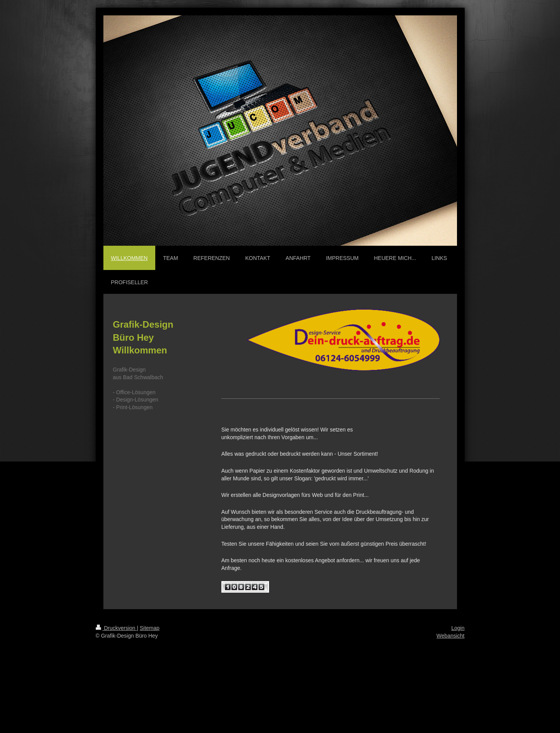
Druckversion (116, 628)
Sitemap (150, 628)
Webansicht (451, 636)
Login (458, 628)
